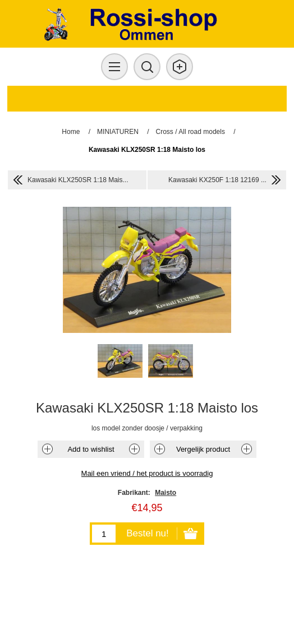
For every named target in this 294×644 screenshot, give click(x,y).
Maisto (166, 493)
